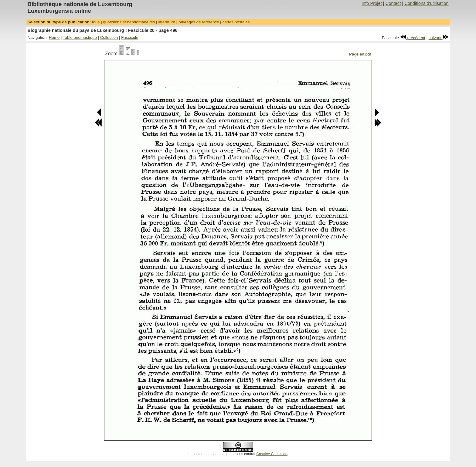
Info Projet (372, 3)
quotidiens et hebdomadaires (129, 22)
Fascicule (130, 37)
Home (54, 37)
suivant (439, 38)
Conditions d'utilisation (426, 3)
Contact (393, 3)
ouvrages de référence (199, 22)
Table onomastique (80, 37)
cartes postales (236, 22)
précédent (413, 38)
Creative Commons (272, 454)
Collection (109, 37)
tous (96, 22)
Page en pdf (360, 54)
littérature (167, 22)
